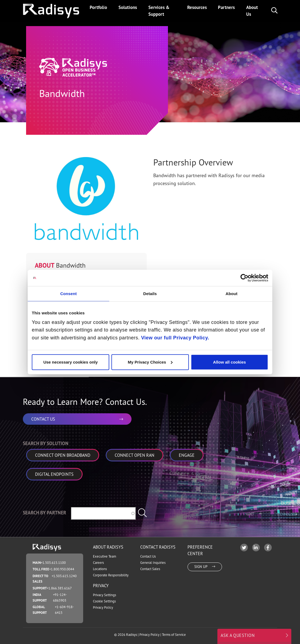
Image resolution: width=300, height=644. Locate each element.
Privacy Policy (103, 607)
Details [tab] (150, 294)
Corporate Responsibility (111, 575)
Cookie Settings (104, 601)
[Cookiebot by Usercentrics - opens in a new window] (244, 278)
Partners (226, 7)
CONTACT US (77, 419)
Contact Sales (150, 569)
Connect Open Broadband (63, 455)
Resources (197, 7)
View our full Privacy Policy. (175, 338)
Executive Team (104, 556)
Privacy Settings (104, 595)
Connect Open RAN (135, 455)
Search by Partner (45, 513)
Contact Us (148, 556)
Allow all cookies (229, 362)
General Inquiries (153, 563)
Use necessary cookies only (70, 362)
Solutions (128, 7)
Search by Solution (46, 443)
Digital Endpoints (54, 474)
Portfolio (98, 7)
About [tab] (232, 294)
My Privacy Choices (150, 362)
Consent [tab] (69, 294)
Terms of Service (174, 635)
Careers (98, 563)
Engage (187, 455)
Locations (100, 569)
